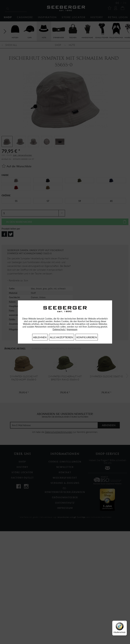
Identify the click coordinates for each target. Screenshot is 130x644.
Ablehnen (40, 337)
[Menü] (125, 623)
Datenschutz (59, 329)
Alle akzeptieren (62, 337)
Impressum (72, 329)
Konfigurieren (87, 337)
